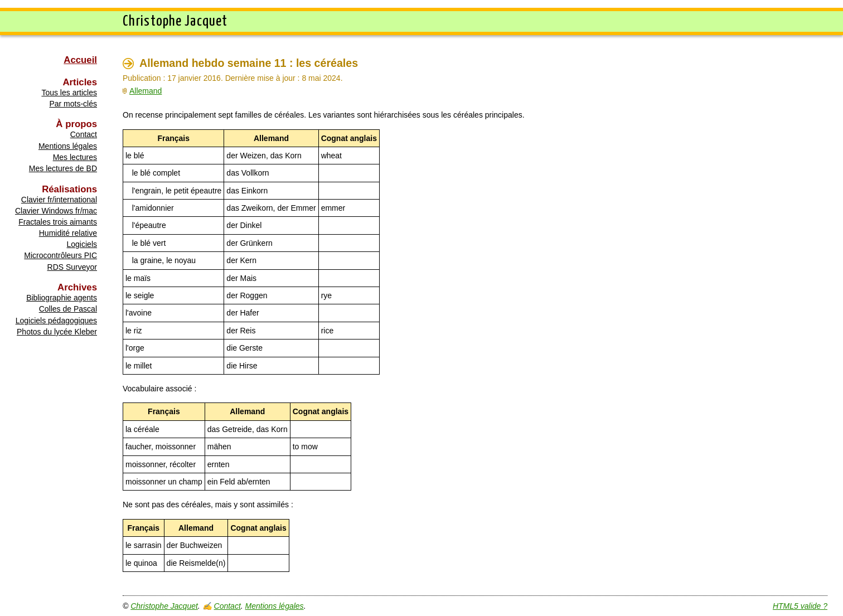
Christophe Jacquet (164, 606)
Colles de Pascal (68, 309)
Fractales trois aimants (58, 222)
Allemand (146, 91)
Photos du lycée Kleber (57, 332)
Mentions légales (68, 146)
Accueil (80, 60)
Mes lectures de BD (63, 168)
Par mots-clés (73, 104)
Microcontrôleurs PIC (60, 255)
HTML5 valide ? (800, 606)
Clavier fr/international (59, 200)
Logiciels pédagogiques (56, 321)
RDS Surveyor (72, 267)
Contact (84, 134)
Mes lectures (75, 157)
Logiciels (82, 244)
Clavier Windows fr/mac (56, 211)
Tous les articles (69, 93)
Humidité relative (68, 233)
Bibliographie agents (62, 298)
